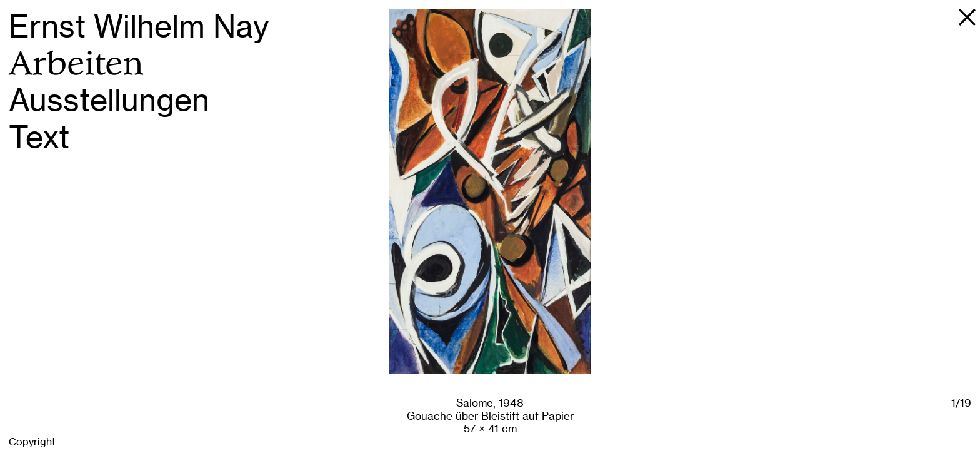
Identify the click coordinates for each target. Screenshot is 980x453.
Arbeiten (76, 64)
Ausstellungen (109, 100)
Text (39, 137)
